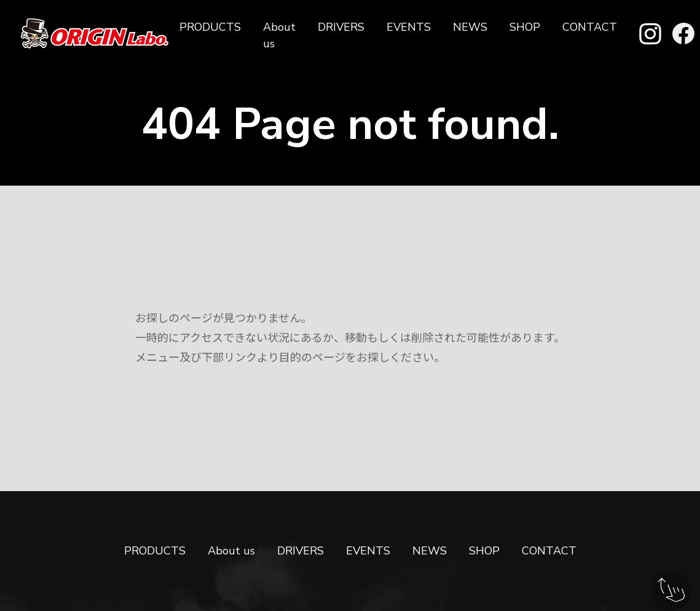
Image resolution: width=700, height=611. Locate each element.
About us (279, 35)
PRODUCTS (210, 27)
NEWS (470, 27)
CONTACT (590, 27)
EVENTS (409, 27)
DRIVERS (341, 27)
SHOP (525, 27)
